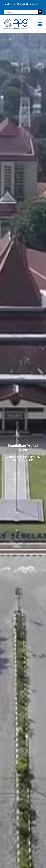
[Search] (40, 12)
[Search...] (21, 12)
